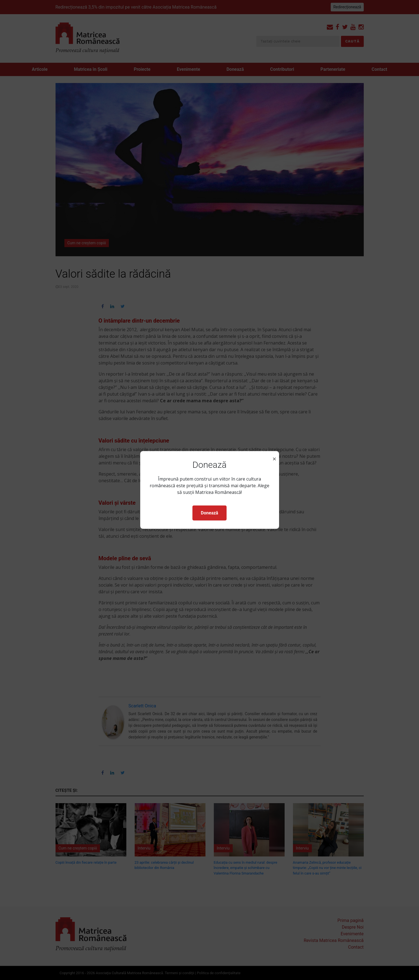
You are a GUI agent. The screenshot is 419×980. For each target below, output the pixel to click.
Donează (209, 513)
